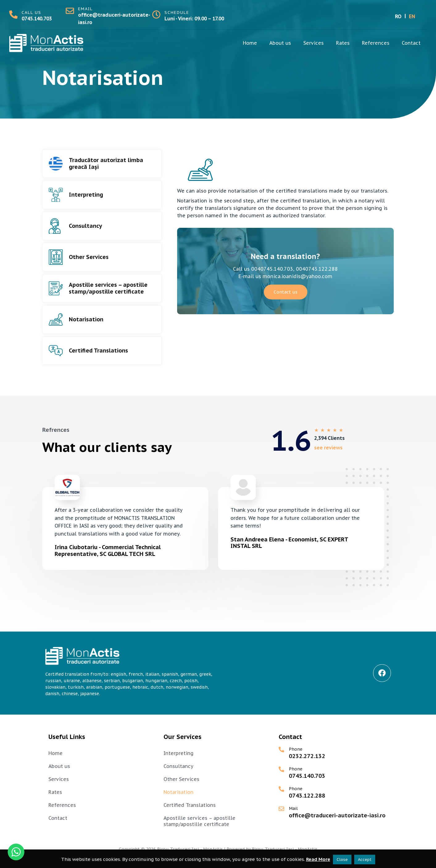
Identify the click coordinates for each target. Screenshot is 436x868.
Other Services (89, 257)
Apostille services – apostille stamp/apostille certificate (108, 288)
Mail (293, 808)
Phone (296, 749)
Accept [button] (365, 860)
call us (31, 13)
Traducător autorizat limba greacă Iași (106, 163)
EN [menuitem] (412, 16)
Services (314, 43)
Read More (318, 859)
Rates (343, 43)
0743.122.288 (307, 796)
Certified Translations (98, 351)
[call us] (13, 14)
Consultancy (85, 226)
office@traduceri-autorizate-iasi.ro (337, 815)
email (85, 9)
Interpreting (86, 195)
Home (250, 43)
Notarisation (86, 319)
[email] (70, 11)
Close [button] (342, 860)
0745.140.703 (37, 19)
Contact (411, 43)
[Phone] (281, 749)
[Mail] (281, 809)
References (376, 43)
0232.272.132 (307, 756)
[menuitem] (398, 16)
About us (280, 43)
